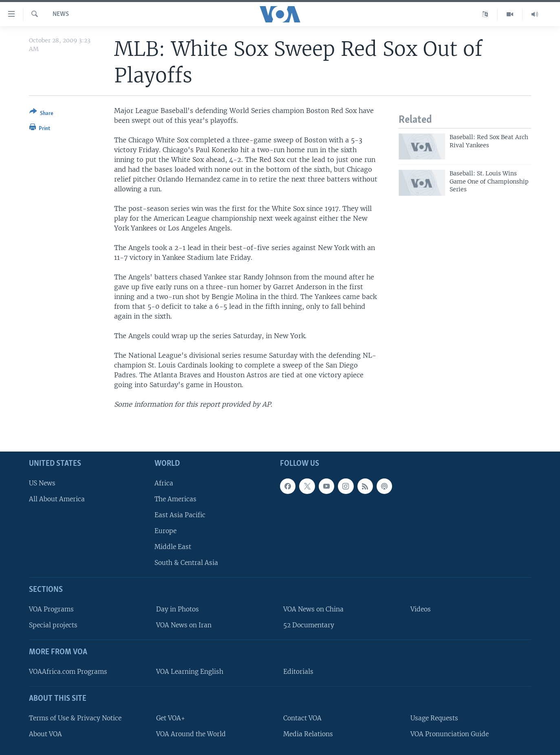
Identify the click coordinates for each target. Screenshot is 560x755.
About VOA (45, 734)
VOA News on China (313, 609)
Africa (164, 483)
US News (42, 483)
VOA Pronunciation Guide (450, 734)
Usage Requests (434, 718)
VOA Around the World (191, 734)
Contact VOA (302, 718)
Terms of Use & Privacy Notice (75, 718)
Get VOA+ (171, 718)
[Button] (41, 114)
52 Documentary (309, 625)
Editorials (298, 672)
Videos (421, 609)
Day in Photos (177, 609)
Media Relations (308, 734)
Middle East (173, 547)
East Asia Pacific (180, 515)
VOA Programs (51, 609)
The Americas (175, 499)
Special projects (53, 625)
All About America (57, 499)
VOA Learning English (190, 672)
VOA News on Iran (184, 625)
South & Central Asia (186, 563)
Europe (165, 531)
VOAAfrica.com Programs (68, 672)
